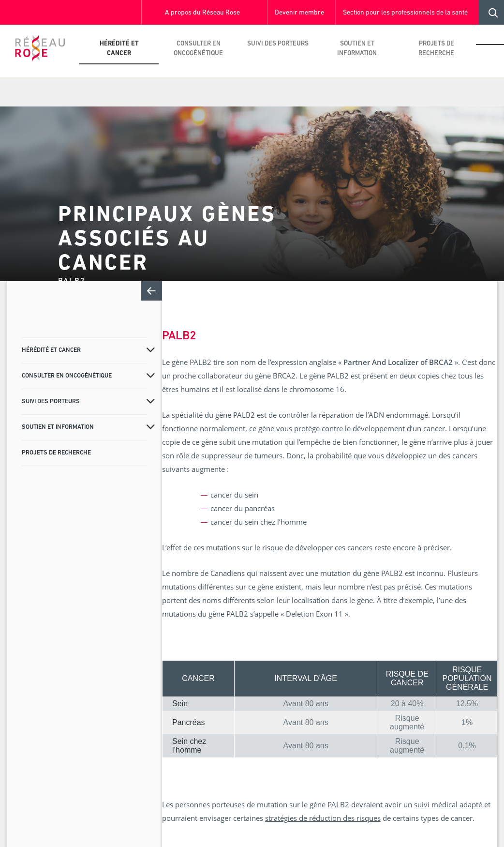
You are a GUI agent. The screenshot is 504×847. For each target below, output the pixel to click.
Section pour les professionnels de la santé (405, 13)
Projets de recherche (436, 49)
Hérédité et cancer (119, 49)
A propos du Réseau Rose (202, 13)
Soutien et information (357, 49)
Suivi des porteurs (278, 44)
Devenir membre (299, 13)
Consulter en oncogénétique (198, 49)
